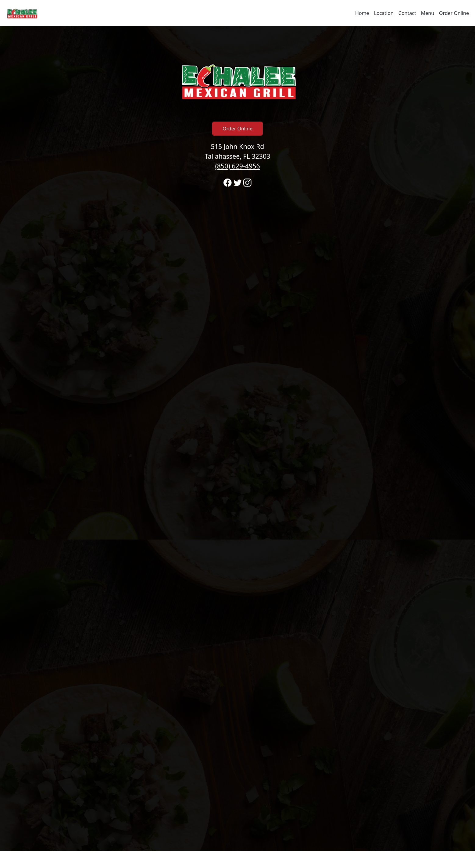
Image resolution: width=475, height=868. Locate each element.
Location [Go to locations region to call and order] (384, 13)
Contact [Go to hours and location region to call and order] (407, 13)
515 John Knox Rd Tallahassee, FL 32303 (238, 156)
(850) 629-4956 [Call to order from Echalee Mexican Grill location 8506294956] (237, 166)
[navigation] (237, 13)
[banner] (237, 439)
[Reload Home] (22, 13)
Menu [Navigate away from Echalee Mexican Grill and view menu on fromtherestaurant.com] (428, 13)
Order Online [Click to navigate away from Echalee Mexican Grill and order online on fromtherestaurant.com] (237, 129)
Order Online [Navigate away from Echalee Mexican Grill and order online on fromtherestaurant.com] (454, 13)
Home (362, 13)
